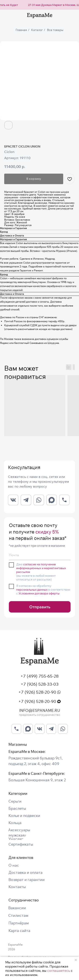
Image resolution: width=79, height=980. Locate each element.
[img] (40, 652)
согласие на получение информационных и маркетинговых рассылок (41, 568)
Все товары (55, 30)
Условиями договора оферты (39, 593)
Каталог (37, 30)
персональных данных (32, 590)
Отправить (40, 607)
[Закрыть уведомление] (76, 960)
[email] (40, 555)
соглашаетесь (59, 971)
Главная (21, 30)
